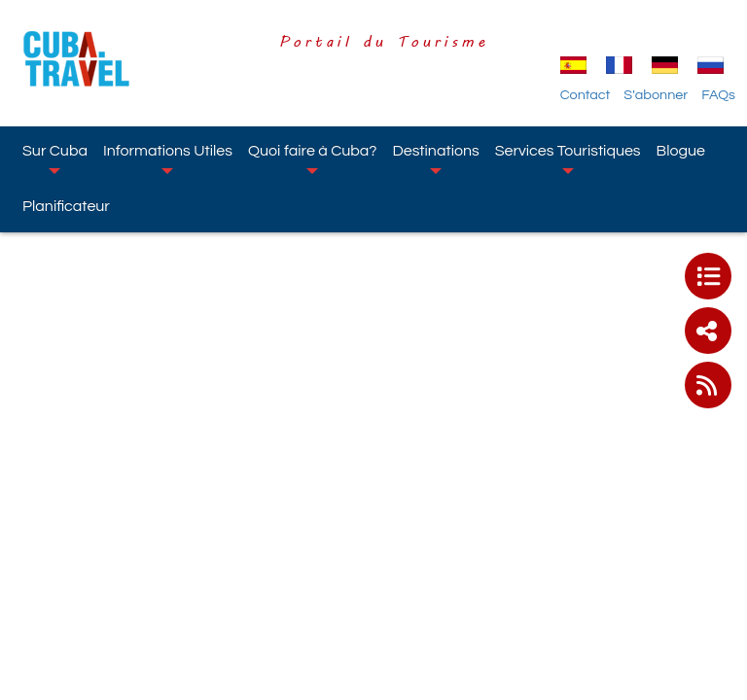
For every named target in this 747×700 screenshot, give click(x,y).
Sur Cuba (55, 158)
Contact (586, 95)
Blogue (681, 151)
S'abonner (656, 95)
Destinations (435, 158)
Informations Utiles (168, 158)
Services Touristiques (568, 158)
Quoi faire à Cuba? (313, 158)
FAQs (718, 95)
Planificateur (66, 206)
